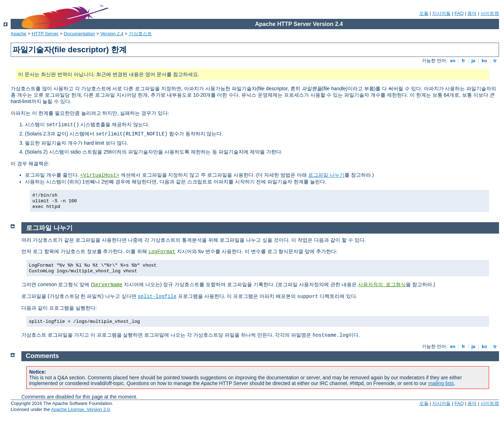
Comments (43, 356)
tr (495, 61)
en (453, 61)
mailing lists (441, 383)
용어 (472, 13)
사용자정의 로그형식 (382, 285)
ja (473, 61)
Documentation (79, 34)
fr (464, 61)
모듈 (424, 13)
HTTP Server (45, 34)
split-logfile (157, 297)
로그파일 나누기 (326, 175)
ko (484, 61)
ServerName (107, 285)
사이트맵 (490, 13)
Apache (19, 34)
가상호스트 (140, 34)
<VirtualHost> (100, 175)
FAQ (459, 13)
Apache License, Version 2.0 (80, 409)
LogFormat (162, 252)
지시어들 (441, 13)
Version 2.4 (112, 34)
